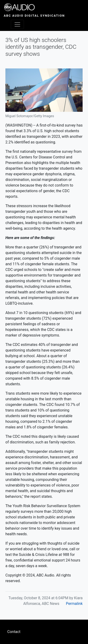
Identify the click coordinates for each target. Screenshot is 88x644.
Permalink (74, 604)
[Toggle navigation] (17, 24)
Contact (14, 632)
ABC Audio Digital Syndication (34, 16)
